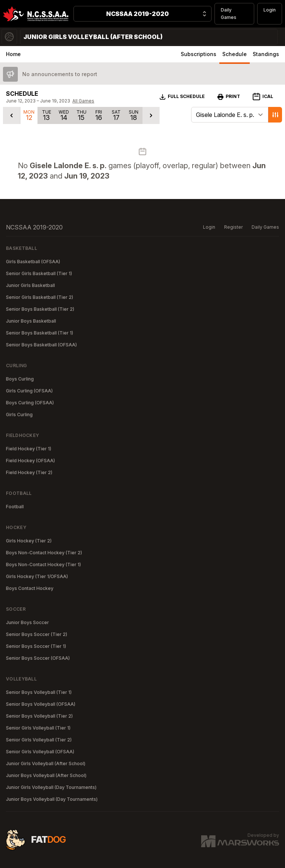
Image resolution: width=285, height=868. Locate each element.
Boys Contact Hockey (30, 588)
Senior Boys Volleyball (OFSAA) (41, 704)
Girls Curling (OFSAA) (29, 391)
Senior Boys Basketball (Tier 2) (40, 309)
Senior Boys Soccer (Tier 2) (37, 634)
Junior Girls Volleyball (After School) (46, 763)
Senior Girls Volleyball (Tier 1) (38, 728)
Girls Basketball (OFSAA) (33, 262)
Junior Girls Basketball (30, 285)
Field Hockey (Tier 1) (29, 449)
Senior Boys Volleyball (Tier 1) (39, 692)
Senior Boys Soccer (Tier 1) (36, 646)
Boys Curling (20, 379)
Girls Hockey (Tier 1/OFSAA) (37, 576)
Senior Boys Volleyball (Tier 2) (39, 716)
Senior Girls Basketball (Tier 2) (40, 297)
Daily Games (229, 14)
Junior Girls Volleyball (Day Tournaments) (51, 787)
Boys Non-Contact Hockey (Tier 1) (43, 564)
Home (13, 54)
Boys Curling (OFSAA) (30, 403)
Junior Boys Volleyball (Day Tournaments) (52, 799)
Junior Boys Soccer (27, 622)
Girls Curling (19, 415)
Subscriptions (199, 54)
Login (270, 10)
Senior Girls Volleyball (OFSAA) (40, 752)
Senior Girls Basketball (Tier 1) (39, 273)
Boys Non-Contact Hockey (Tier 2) (44, 553)
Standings (266, 54)
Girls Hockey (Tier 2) (29, 541)
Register (233, 227)
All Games (83, 101)
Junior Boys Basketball (31, 321)
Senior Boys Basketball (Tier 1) (40, 333)
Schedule (235, 54)
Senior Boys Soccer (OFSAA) (38, 658)
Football (15, 507)
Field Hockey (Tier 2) (29, 472)
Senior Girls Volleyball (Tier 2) (39, 740)
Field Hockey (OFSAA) (30, 461)
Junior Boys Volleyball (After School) (46, 775)
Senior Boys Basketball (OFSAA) (41, 345)
